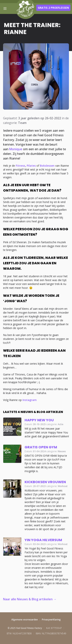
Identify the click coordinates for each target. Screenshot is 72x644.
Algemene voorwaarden (25, 620)
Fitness (20, 166)
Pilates (31, 166)
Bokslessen (47, 166)
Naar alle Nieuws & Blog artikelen (28, 599)
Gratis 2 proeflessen (53, 8)
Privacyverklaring (51, 620)
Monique (16, 149)
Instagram (30, 400)
